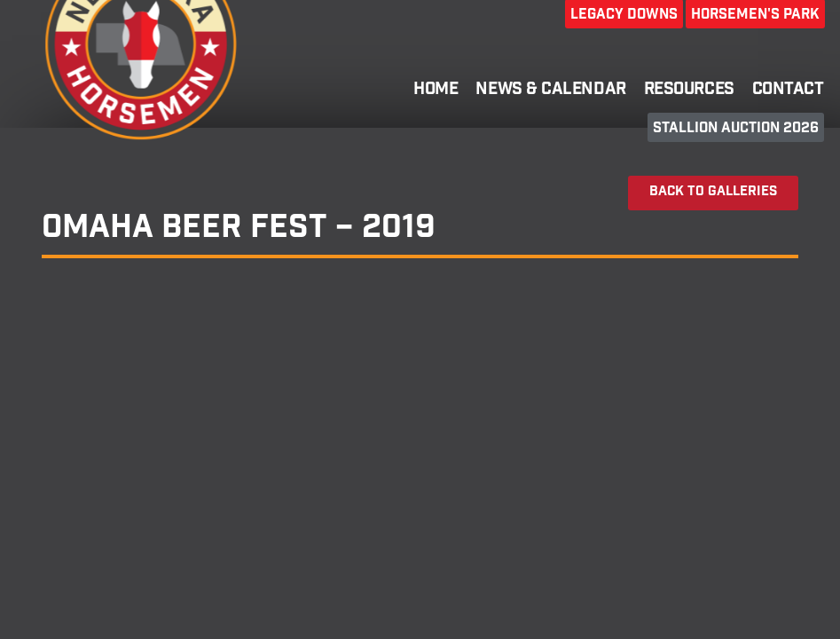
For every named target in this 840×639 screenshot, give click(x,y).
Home (436, 91)
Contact (788, 91)
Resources (689, 91)
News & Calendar (550, 91)
